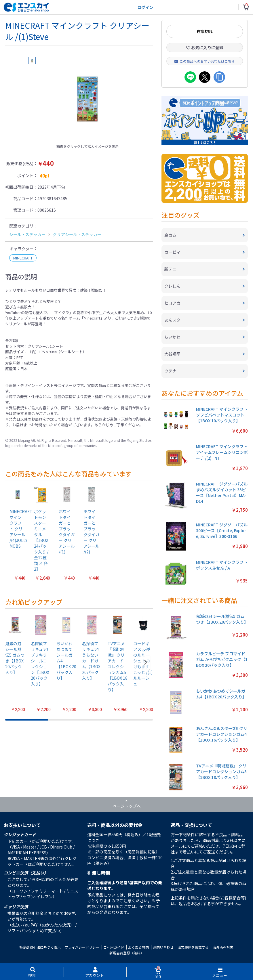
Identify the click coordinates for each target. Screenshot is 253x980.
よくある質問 (138, 947)
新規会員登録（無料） (127, 953)
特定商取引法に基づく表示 (40, 947)
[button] (146, 662)
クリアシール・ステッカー (77, 234)
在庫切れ (205, 31)
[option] (87, 99)
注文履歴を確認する (193, 947)
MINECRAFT (23, 258)
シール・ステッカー (27, 234)
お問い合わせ (163, 947)
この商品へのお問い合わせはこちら (205, 61)
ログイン (145, 7)
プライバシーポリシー (82, 947)
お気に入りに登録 (205, 47)
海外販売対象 (223, 947)
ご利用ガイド (114, 947)
